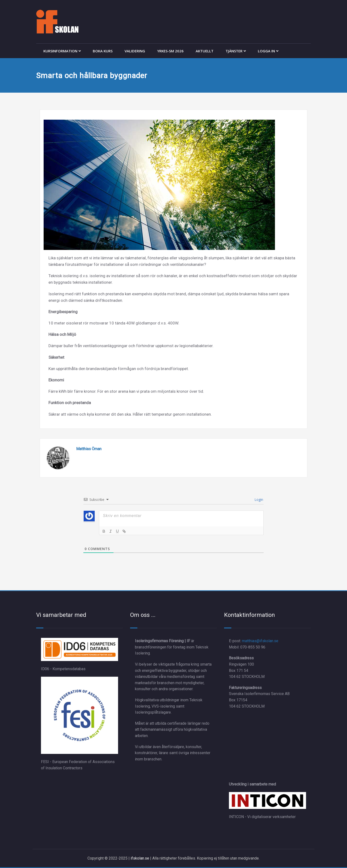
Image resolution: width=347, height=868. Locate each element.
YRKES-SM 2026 (170, 51)
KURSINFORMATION (62, 51)
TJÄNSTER (236, 51)
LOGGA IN (268, 51)
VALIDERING (135, 51)
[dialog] (338, 858)
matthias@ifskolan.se (260, 641)
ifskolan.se (140, 858)
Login (258, 499)
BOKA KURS (103, 51)
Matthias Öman (89, 449)
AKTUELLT (205, 51)
